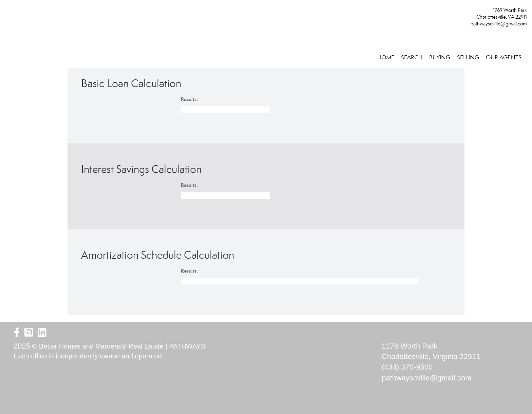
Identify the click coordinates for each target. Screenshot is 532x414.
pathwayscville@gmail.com (499, 24)
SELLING (468, 57)
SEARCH (412, 57)
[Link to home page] (7, 12)
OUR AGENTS (504, 57)
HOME (386, 57)
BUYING (440, 57)
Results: (189, 99)
